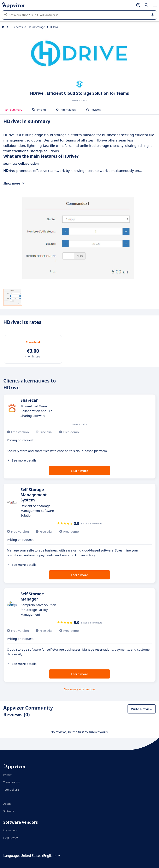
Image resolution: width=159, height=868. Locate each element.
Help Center (11, 838)
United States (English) (41, 856)
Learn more (80, 471)
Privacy (8, 775)
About (7, 804)
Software (9, 811)
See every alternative (79, 689)
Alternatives (66, 110)
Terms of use (11, 790)
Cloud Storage (36, 27)
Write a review (142, 709)
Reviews (93, 110)
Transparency (11, 782)
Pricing (39, 110)
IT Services (16, 27)
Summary (14, 110)
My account (10, 830)
